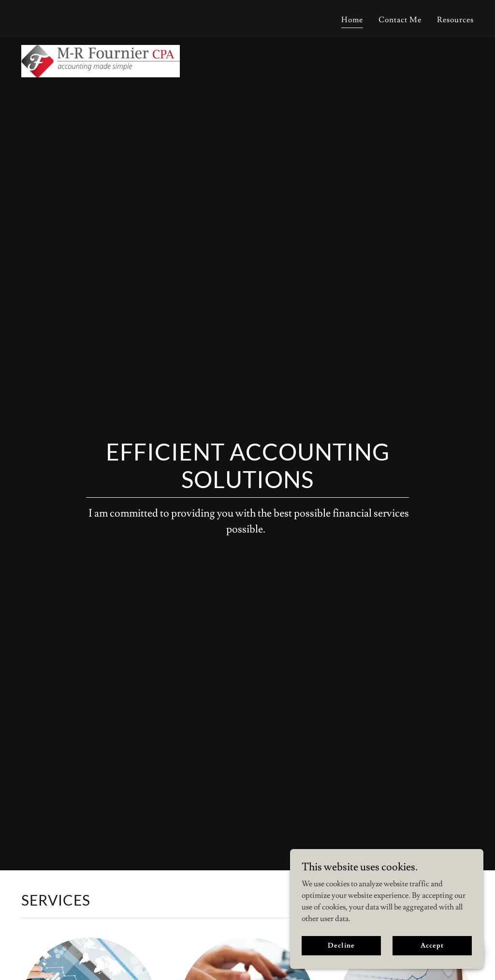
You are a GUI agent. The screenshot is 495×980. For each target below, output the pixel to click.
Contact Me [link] (400, 20)
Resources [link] (455, 20)
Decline (341, 965)
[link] (101, 17)
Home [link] (352, 20)
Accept (432, 965)
